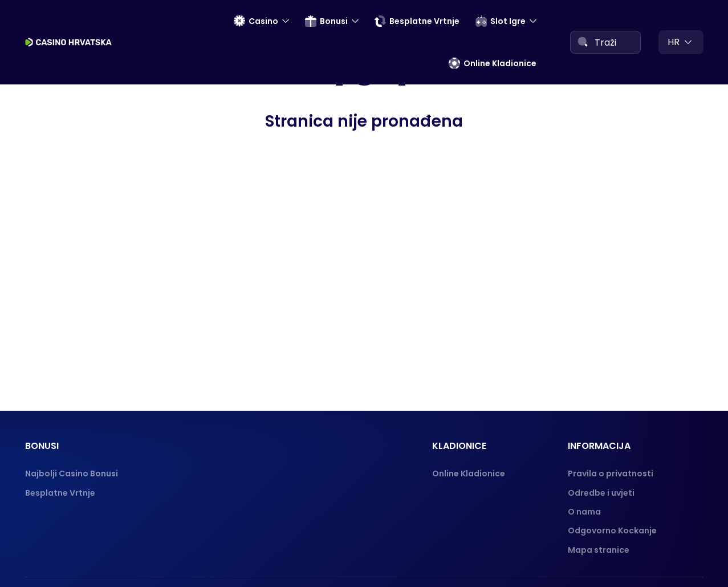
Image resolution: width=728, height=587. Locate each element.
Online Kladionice (469, 473)
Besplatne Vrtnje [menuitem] (417, 21)
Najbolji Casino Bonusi (72, 473)
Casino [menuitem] (256, 21)
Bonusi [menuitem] (326, 21)
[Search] (583, 42)
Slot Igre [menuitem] (501, 21)
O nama (584, 512)
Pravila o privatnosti (611, 473)
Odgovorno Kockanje (612, 531)
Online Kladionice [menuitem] (493, 63)
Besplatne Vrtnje (60, 493)
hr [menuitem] (674, 42)
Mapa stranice (599, 550)
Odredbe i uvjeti (601, 493)
